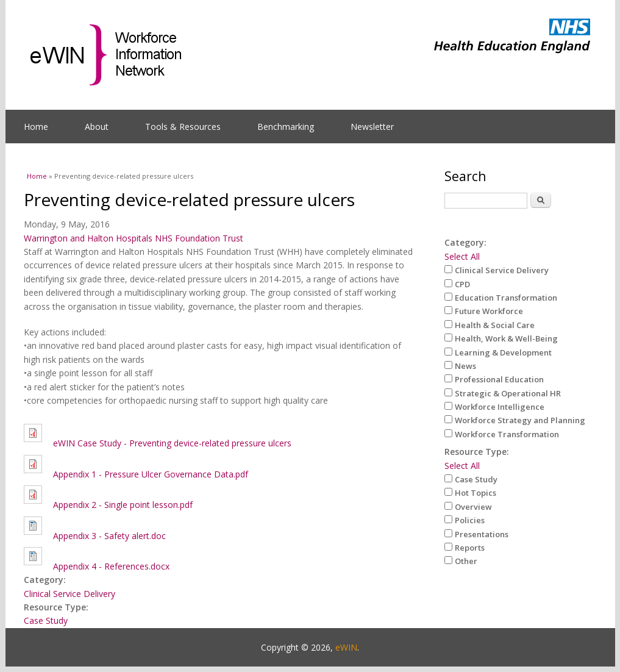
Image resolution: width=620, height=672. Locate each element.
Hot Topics (476, 493)
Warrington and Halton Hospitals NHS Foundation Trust (134, 238)
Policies (470, 520)
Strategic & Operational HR (508, 393)
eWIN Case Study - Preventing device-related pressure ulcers (172, 443)
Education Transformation (506, 298)
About (97, 127)
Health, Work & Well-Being (506, 338)
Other (466, 561)
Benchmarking (286, 127)
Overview (473, 507)
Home (36, 127)
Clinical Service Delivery (69, 594)
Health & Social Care (495, 325)
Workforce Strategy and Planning (520, 420)
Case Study (46, 620)
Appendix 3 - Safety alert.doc (109, 536)
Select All (462, 256)
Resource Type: (477, 452)
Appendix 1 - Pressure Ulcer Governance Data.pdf (151, 474)
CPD (462, 284)
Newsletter (372, 127)
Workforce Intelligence (500, 407)
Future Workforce (489, 311)
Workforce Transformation (507, 434)
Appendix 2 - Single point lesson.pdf (123, 505)
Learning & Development (503, 352)
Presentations (482, 534)
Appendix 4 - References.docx (111, 566)
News (465, 366)
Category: (465, 242)
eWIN (346, 647)
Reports (470, 548)
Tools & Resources (183, 127)
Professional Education (499, 379)
